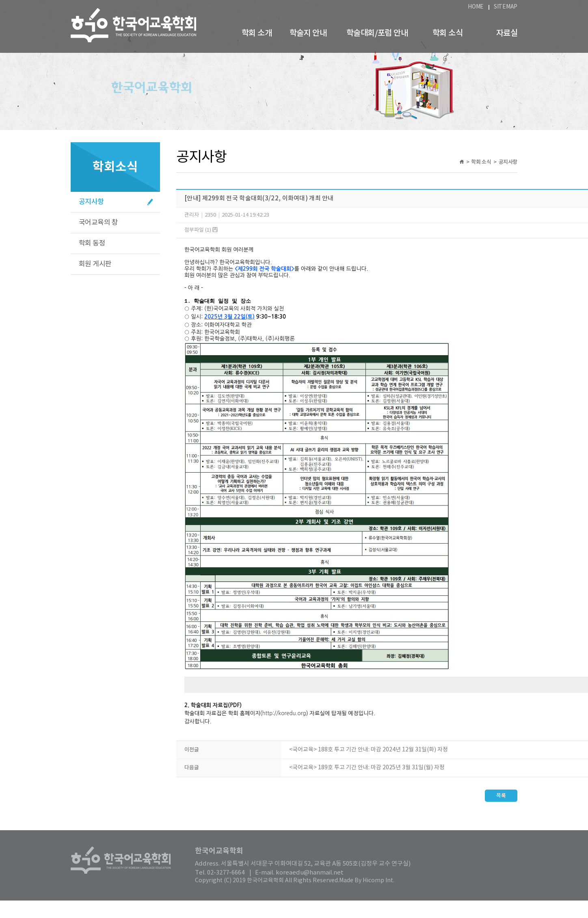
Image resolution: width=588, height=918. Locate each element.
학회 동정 (92, 243)
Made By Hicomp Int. (367, 885)
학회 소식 (447, 33)
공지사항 (91, 202)
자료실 (507, 33)
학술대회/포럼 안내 (377, 33)
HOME (476, 7)
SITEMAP (506, 7)
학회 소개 (257, 33)
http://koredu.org (284, 718)
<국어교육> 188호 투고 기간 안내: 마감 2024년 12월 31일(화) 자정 (369, 755)
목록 (501, 801)
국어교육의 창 (98, 223)
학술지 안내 (308, 33)
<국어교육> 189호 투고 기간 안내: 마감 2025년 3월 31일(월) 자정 (367, 773)
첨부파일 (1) (201, 230)
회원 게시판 (95, 264)
